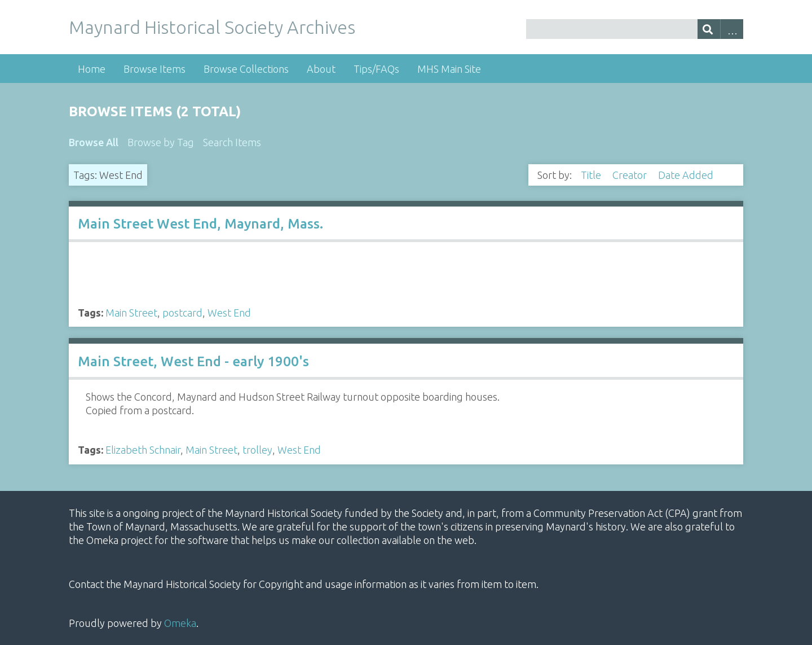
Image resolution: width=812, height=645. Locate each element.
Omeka (180, 623)
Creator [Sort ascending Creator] (631, 175)
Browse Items (155, 69)
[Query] (635, 29)
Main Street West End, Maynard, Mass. (200, 224)
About (321, 69)
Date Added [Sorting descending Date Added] (687, 175)
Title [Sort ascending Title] (592, 175)
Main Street (131, 313)
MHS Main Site (449, 69)
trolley (257, 450)
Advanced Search (732, 29)
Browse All (94, 142)
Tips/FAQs (376, 69)
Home (92, 69)
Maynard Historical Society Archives (212, 27)
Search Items (232, 142)
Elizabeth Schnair (143, 450)
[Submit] (709, 29)
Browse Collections (246, 69)
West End (229, 313)
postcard (182, 313)
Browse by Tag (161, 142)
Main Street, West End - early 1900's (193, 361)
